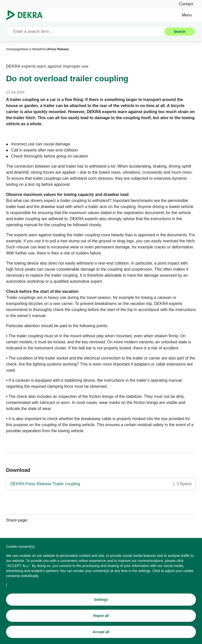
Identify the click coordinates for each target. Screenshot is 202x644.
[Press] (44, 49)
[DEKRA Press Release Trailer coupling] (101, 484)
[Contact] (186, 4)
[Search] (179, 32)
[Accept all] (101, 633)
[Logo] (26, 15)
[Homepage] (14, 49)
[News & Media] (31, 49)
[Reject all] (101, 617)
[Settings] (101, 601)
